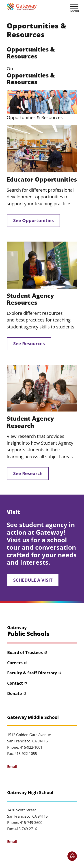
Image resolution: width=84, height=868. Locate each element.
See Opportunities (33, 220)
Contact (17, 683)
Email (12, 767)
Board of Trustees (27, 652)
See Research (28, 473)
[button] (74, 9)
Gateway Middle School (33, 717)
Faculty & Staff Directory (34, 673)
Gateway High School (30, 793)
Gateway (28, 631)
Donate (17, 693)
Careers (17, 663)
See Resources (29, 344)
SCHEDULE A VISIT (33, 580)
